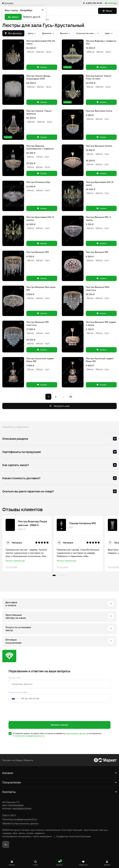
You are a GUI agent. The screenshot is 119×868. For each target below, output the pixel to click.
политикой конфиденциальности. (30, 736)
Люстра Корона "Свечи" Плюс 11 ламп (99, 77)
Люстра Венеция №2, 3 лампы (98, 218)
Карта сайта (9, 815)
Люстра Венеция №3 (37, 252)
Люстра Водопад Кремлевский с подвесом (40, 147)
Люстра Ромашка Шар (38, 182)
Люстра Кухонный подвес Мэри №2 (40, 360)
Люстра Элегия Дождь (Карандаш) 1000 (38, 77)
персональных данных (76, 733)
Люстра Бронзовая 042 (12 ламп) (41, 42)
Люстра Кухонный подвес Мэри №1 (100, 360)
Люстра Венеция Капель (99, 146)
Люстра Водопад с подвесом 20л (101, 42)
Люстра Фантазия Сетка (99, 111)
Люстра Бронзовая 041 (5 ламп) (100, 183)
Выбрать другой (32, 17)
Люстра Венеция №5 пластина (37, 323)
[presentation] (32, 718)
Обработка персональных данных (20, 823)
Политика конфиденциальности (20, 819)
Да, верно (13, 17)
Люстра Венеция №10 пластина (98, 288)
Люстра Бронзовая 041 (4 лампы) (40, 218)
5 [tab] (64, 575)
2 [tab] (57, 575)
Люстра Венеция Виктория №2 (41, 288)
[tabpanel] (27, 544)
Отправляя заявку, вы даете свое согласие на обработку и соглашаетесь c (57, 735)
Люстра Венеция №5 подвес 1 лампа (101, 323)
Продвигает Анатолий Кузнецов (73, 836)
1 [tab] (54, 575)
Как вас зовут (15, 678)
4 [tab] (62, 575)
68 (71, 397)
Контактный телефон (18, 692)
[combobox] (16, 699)
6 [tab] (66, 575)
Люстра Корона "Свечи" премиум (39, 112)
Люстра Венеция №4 (97, 252)
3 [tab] (59, 575)
